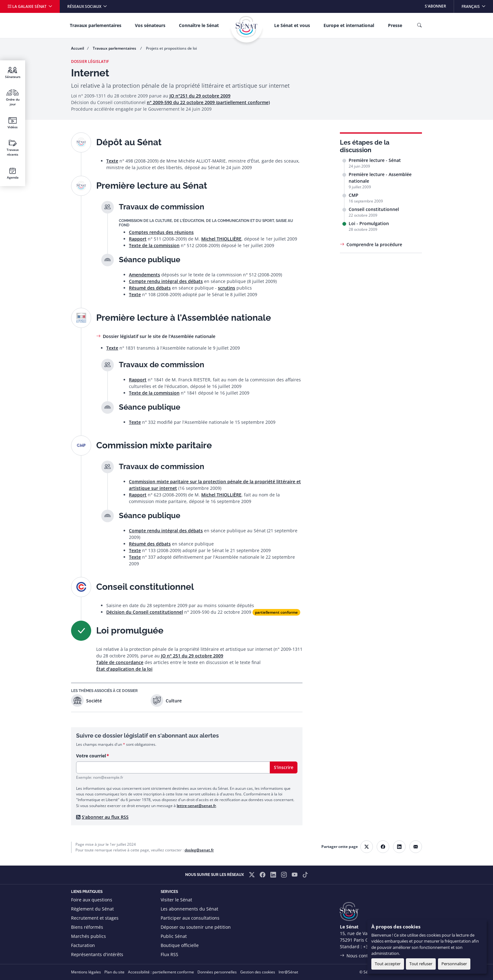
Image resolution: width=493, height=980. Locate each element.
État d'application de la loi (124, 669)
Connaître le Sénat (199, 25)
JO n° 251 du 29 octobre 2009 (192, 656)
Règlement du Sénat (92, 909)
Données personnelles (217, 972)
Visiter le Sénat (176, 900)
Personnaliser (454, 964)
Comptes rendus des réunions (161, 232)
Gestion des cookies (258, 972)
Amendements (144, 275)
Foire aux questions (92, 900)
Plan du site (114, 972)
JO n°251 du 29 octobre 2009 (200, 96)
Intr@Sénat (288, 972)
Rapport (138, 239)
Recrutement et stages (95, 918)
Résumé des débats (150, 288)
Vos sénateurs (150, 25)
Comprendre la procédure (374, 244)
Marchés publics (89, 936)
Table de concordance (120, 662)
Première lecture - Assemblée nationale (380, 178)
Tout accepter (388, 964)
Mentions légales (86, 972)
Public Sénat (174, 936)
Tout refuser (421, 964)
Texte (112, 161)
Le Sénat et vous (292, 25)
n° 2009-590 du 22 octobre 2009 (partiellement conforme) (208, 102)
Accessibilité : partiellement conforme (161, 972)
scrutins (227, 288)
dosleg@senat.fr (199, 850)
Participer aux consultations (190, 918)
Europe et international (349, 25)
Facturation (83, 945)
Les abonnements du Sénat (189, 909)
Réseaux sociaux (85, 6)
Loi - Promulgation (369, 223)
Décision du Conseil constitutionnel (145, 612)
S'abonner (435, 6)
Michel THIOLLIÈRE (221, 239)
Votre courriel (91, 756)
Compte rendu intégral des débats (166, 281)
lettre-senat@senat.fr (196, 806)
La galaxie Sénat (28, 6)
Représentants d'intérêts (97, 954)
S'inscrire (284, 767)
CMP (354, 195)
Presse (395, 25)
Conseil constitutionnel (374, 209)
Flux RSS (169, 954)
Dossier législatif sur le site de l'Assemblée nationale (159, 336)
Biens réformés (87, 927)
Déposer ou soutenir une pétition (196, 927)
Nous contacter (363, 956)
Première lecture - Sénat (375, 160)
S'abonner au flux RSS (105, 817)
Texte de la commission (154, 245)
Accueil (78, 48)
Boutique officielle (180, 945)
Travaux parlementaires (96, 25)
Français (477, 5)
